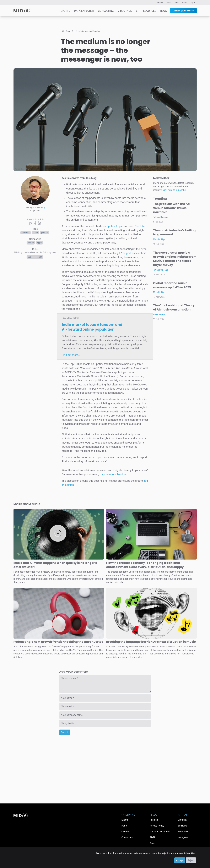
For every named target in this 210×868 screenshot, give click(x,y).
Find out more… (71, 355)
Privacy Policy (157, 826)
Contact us (127, 837)
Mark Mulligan (160, 239)
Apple (40, 243)
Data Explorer (84, 11)
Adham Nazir (159, 314)
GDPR (153, 837)
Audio (35, 233)
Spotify (31, 243)
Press (168, 3)
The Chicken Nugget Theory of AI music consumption (174, 307)
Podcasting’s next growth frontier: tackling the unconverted (58, 642)
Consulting (106, 11)
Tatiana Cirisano (161, 217)
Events (125, 820)
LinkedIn (182, 820)
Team (184, 3)
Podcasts (26, 233)
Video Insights (128, 11)
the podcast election (134, 253)
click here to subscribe (113, 474)
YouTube (45, 233)
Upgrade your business (183, 11)
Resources (149, 11)
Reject (191, 860)
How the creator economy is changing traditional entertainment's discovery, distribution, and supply (145, 565)
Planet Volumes (26, 169)
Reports (64, 11)
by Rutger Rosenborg (35, 208)
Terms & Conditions (160, 832)
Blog (164, 11)
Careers (126, 832)
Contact (159, 3)
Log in (193, 3)
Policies (154, 820)
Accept (180, 860)
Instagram (183, 837)
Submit (65, 732)
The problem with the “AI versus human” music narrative (172, 208)
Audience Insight (35, 257)
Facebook (183, 832)
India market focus (92, 327)
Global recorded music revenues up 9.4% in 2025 (172, 285)
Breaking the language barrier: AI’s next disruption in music (151, 642)
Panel (176, 3)
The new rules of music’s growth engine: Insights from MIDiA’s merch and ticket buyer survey (175, 259)
